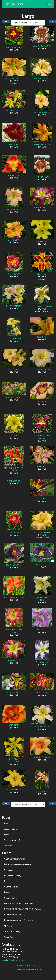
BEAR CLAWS (14, 274)
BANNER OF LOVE (42, 177)
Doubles (9, 870)
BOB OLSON (42, 693)
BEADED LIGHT (42, 241)
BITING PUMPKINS (42, 533)
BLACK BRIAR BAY (14, 565)
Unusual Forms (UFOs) (14, 915)
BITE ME (42, 499)
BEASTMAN (42, 274)
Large (7, 881)
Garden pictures (11, 829)
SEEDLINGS (9, 834)
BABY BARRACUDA (14, 47)
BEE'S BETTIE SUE (14, 306)
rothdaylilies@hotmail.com (13, 960)
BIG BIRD (14, 436)
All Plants (8, 926)
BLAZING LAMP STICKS (14, 597)
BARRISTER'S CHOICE (42, 208)
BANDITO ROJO (14, 175)
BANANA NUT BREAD (42, 145)
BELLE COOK (14, 369)
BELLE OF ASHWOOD (42, 369)
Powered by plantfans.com (28, 965)
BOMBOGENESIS (42, 727)
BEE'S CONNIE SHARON (42, 306)
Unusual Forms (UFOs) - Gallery (18, 920)
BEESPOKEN (42, 337)
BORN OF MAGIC (14, 790)
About (7, 823)
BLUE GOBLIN (42, 630)
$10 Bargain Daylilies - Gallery (18, 864)
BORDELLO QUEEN (42, 757)
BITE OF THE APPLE (14, 533)
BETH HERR (42, 402)
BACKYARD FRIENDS (42, 46)
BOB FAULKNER (14, 692)
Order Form (9, 937)
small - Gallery (11, 898)
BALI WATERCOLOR (14, 110)
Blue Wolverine (42, 662)
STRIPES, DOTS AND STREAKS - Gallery (23, 909)
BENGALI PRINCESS (14, 397)
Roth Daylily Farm (14, 4)
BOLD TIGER (14, 725)
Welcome (8, 846)
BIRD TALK (42, 466)
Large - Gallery (11, 887)
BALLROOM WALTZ (42, 112)
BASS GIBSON (14, 240)
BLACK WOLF (42, 564)
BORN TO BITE (42, 791)
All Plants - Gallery (12, 931)
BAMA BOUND (14, 145)
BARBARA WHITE (14, 209)
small (7, 892)
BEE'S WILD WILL (14, 339)
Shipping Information (13, 840)
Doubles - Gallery (13, 875)
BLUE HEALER (14, 660)
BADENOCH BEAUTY (42, 78)
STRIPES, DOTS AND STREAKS (19, 903)
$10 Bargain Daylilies (14, 859)
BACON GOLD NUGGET (14, 78)
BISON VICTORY (14, 481)
